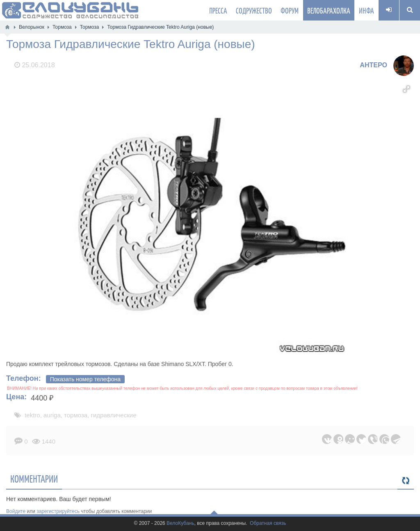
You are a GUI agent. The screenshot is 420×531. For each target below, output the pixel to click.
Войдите (16, 511)
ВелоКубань (180, 523)
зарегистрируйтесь (58, 511)
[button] (406, 89)
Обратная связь (268, 523)
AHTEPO (373, 65)
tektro (32, 415)
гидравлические (114, 415)
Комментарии (34, 478)
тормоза (76, 415)
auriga (52, 415)
